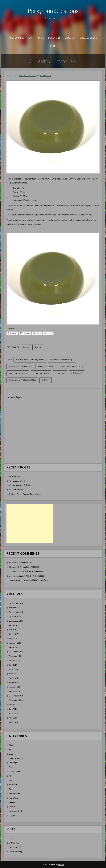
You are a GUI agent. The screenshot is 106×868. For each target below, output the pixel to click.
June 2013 (13, 713)
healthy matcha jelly (46, 366)
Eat (30, 38)
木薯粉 (12, 815)
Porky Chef (54, 38)
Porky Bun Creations (53, 11)
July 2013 (13, 709)
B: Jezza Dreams (16, 490)
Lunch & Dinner (16, 771)
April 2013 (13, 722)
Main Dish (13, 785)
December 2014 (16, 652)
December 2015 (16, 612)
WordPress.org (16, 852)
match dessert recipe (18, 373)
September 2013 (16, 700)
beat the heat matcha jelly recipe (30, 360)
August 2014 (15, 660)
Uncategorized (89, 38)
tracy (11, 563)
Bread (12, 749)
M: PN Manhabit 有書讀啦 (20, 485)
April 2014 (13, 678)
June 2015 (13, 634)
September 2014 (16, 656)
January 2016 (15, 608)
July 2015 (13, 630)
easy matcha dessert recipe (62, 360)
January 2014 (15, 691)
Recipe (40, 38)
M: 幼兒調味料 (16, 476)
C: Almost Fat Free (24, 563)
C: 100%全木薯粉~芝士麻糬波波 (29, 571)
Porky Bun (45, 76)
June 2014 (13, 669)
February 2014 (15, 687)
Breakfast (13, 754)
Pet (11, 789)
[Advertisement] (30, 523)
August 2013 (15, 705)
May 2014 (13, 674)
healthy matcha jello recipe (20, 366)
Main (11, 780)
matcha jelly (60, 373)
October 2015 (15, 616)
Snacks (38, 347)
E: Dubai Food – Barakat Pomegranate (26, 494)
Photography (17, 38)
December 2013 (16, 696)
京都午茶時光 (77, 373)
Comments (16, 847)
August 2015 (15, 625)
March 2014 (14, 682)
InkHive (61, 865)
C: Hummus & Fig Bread (20, 481)
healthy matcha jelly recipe (72, 366)
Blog (53, 46)
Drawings (70, 38)
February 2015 (15, 643)
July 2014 (13, 665)
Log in (12, 838)
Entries (14, 843)
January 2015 (15, 647)
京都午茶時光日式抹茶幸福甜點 (22, 380)
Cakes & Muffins (16, 758)
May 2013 (13, 718)
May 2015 (13, 638)
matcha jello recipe (41, 373)
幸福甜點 (46, 380)
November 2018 (16, 603)
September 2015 (16, 621)
